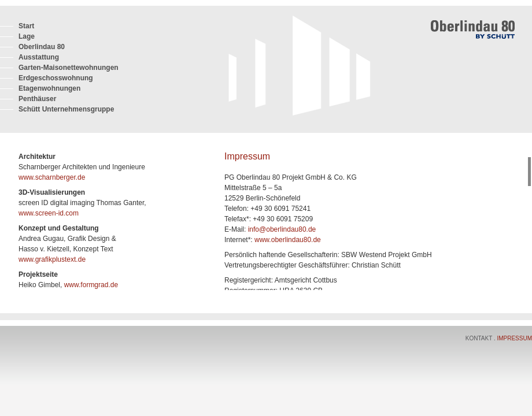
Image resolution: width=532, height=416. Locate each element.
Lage (27, 36)
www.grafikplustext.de (52, 259)
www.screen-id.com (49, 213)
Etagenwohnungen (49, 88)
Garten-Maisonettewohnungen (69, 68)
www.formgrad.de (91, 285)
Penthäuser (37, 99)
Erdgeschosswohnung (56, 78)
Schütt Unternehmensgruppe (66, 109)
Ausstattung (39, 57)
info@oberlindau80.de (282, 229)
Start (26, 26)
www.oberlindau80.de (288, 240)
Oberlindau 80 (42, 47)
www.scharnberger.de (52, 177)
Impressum (514, 338)
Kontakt (480, 338)
